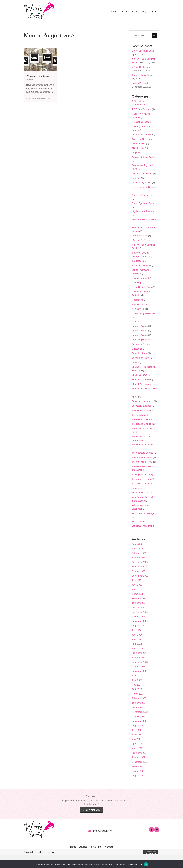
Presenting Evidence (142, 344)
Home (73, 847)
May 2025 (137, 589)
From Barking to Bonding (144, 187)
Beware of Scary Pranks (144, 157)
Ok (146, 864)
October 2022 (138, 716)
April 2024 (137, 644)
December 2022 (140, 707)
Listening (136, 283)
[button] (152, 830)
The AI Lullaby (139, 75)
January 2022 (138, 757)
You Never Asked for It (143, 526)
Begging (136, 153)
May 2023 (137, 685)
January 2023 (138, 703)
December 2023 (140, 662)
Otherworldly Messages (143, 313)
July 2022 (137, 730)
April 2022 (137, 744)
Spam (135, 397)
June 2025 (137, 585)
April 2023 (137, 689)
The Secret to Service (142, 453)
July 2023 (137, 676)
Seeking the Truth (140, 358)
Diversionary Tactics (142, 183)
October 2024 (138, 617)
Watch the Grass (140, 493)
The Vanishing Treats (142, 462)
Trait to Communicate (43, 98)
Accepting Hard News (142, 139)
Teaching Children (141, 410)
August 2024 (138, 626)
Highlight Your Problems (144, 211)
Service (135, 362)
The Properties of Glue (143, 445)
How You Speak (140, 236)
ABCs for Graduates (142, 135)
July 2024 (137, 630)
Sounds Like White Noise (144, 389)
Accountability (139, 144)
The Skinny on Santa (142, 457)
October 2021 (138, 771)
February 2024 (139, 653)
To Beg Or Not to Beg (142, 475)
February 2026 (139, 553)
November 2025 (140, 567)
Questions (137, 349)
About (93, 847)
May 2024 (137, 639)
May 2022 (137, 739)
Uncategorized (139, 488)
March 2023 (138, 694)
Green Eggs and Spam (143, 51)
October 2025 (138, 571)
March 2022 (138, 748)
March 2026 (138, 549)
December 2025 (140, 562)
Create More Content (142, 173)
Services (83, 847)
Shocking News (139, 375)
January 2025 (138, 603)
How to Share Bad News (144, 219)
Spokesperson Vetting (143, 401)
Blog (100, 847)
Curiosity (30, 98)
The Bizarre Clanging (142, 424)
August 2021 (138, 776)
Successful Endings (141, 406)
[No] (180, 864)
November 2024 (140, 612)
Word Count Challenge (143, 513)
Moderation (137, 300)
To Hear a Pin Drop (141, 479)
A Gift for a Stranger (142, 109)
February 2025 (139, 598)
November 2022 (140, 712)
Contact (109, 847)
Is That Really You (141, 67)
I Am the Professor (141, 240)
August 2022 (138, 726)
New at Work (138, 309)
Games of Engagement (143, 195)
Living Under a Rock (142, 287)
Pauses (135, 322)
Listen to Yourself (140, 278)
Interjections (138, 261)
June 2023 (137, 680)
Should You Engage (142, 384)
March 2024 (138, 648)
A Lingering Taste (140, 122)
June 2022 (137, 735)
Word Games (138, 522)
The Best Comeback (142, 419)
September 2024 (140, 621)
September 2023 (140, 671)
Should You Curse (141, 380)
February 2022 (139, 753)
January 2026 (138, 558)
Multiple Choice (139, 304)
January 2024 (138, 658)
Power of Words (140, 326)
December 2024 (140, 608)
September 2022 (140, 721)
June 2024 (137, 635)
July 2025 (137, 580)
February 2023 (139, 698)
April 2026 (137, 544)
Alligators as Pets (140, 148)
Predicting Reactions (142, 340)
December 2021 (140, 762)
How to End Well (140, 83)
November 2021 (140, 766)
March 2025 (138, 594)
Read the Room (140, 353)
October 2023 (138, 667)
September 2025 (140, 576)
